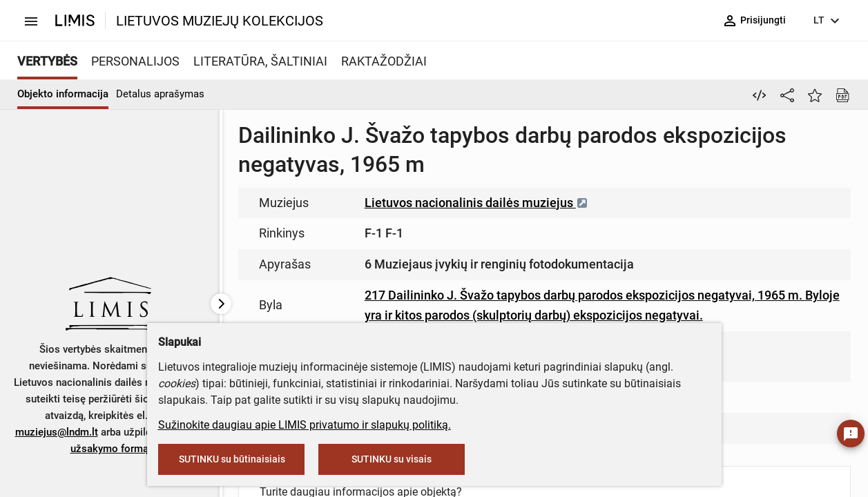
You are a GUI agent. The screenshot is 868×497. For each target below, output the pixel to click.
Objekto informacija (63, 94)
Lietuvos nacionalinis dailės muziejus (476, 203)
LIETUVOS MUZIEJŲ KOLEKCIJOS (220, 21)
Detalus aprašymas (160, 94)
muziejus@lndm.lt (57, 432)
